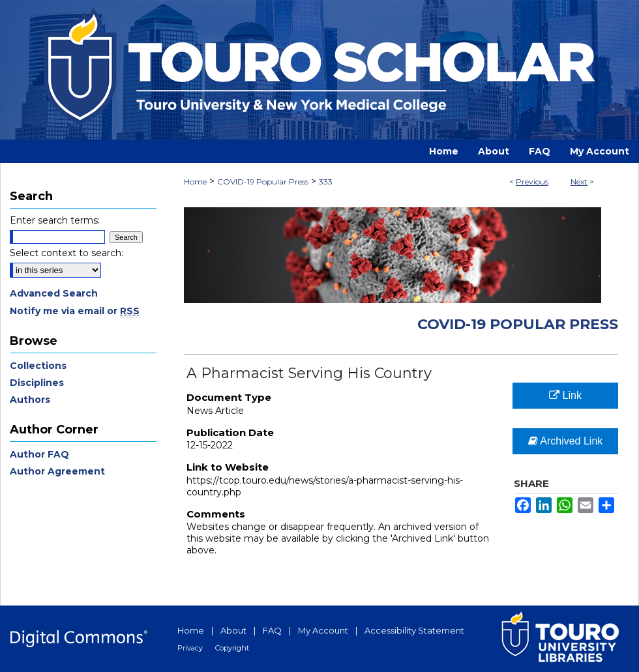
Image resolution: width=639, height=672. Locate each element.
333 (326, 182)
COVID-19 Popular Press (263, 182)
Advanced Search (54, 293)
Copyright (232, 648)
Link (565, 395)
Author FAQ (39, 454)
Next (579, 182)
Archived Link (566, 441)
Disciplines (37, 383)
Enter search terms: (55, 220)
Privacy (190, 648)
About (233, 630)
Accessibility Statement (414, 630)
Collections (38, 366)
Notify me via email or (75, 311)
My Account (323, 630)
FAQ (272, 630)
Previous (532, 182)
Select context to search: (67, 253)
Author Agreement (57, 471)
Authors (30, 400)
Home (195, 182)
